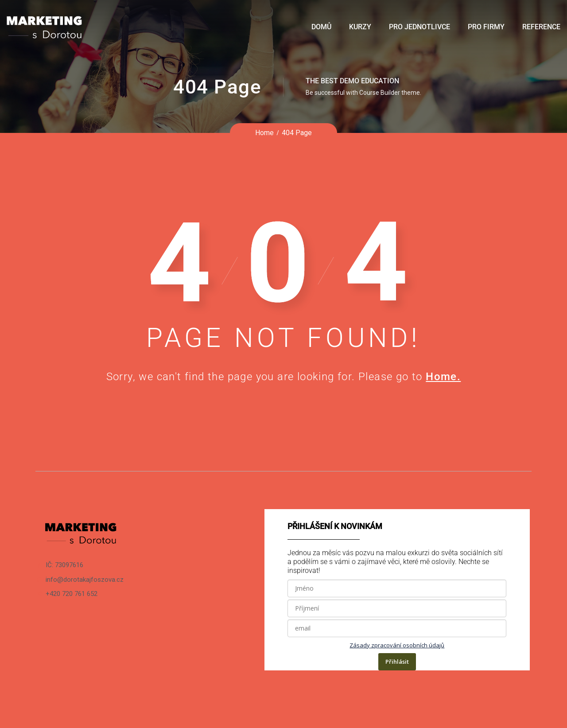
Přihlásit (397, 662)
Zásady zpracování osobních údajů (397, 645)
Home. (443, 377)
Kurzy (360, 27)
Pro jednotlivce (419, 27)
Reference (541, 27)
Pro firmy (486, 27)
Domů (321, 27)
